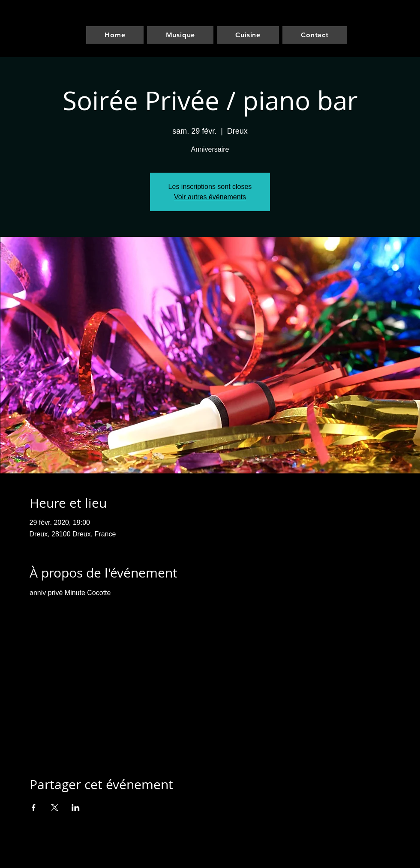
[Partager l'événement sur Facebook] (34, 808)
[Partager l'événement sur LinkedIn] (76, 808)
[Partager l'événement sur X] (55, 808)
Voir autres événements (210, 197)
